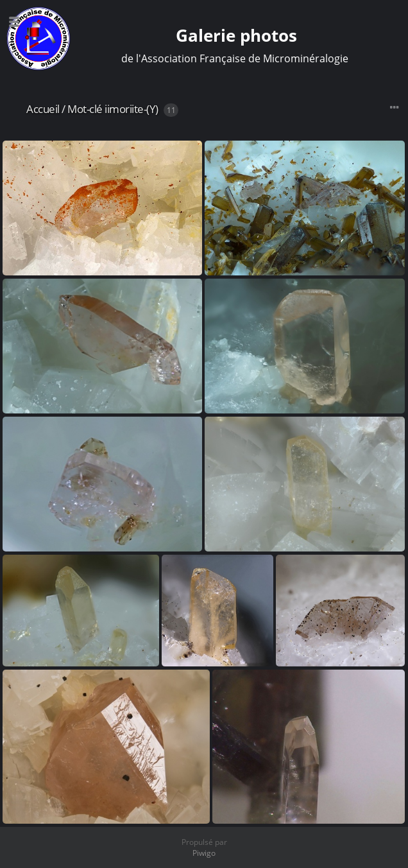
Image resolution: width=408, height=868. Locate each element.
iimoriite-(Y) (132, 109)
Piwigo (204, 853)
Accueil (43, 109)
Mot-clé (85, 109)
